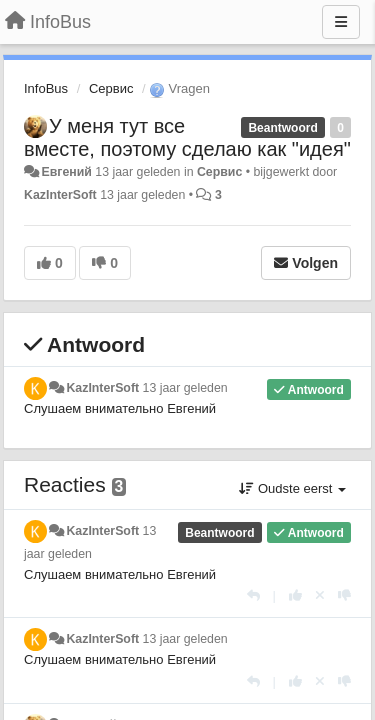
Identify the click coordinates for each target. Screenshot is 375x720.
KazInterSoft (60, 195)
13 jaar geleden (185, 388)
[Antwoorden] (253, 595)
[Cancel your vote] (320, 595)
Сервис (111, 88)
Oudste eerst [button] (292, 488)
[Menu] (341, 22)
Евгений (66, 172)
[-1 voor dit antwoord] (344, 595)
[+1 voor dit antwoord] (295, 595)
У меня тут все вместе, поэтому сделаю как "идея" (187, 137)
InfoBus (46, 88)
